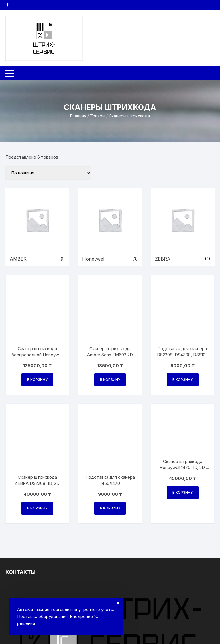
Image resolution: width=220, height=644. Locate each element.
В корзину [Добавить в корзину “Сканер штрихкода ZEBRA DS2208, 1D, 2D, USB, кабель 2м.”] (37, 381)
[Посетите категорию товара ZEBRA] (183, 227)
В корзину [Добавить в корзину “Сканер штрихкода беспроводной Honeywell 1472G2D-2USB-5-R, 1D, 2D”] (37, 316)
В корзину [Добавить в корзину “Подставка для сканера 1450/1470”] (110, 381)
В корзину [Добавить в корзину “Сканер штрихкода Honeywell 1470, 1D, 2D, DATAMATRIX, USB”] (183, 381)
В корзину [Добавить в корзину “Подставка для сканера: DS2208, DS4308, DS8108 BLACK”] (183, 316)
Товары (98, 116)
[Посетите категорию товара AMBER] (37, 227)
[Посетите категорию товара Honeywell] (110, 227)
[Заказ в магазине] (48, 173)
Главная (78, 116)
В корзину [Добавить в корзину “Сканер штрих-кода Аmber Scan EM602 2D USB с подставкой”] (110, 316)
